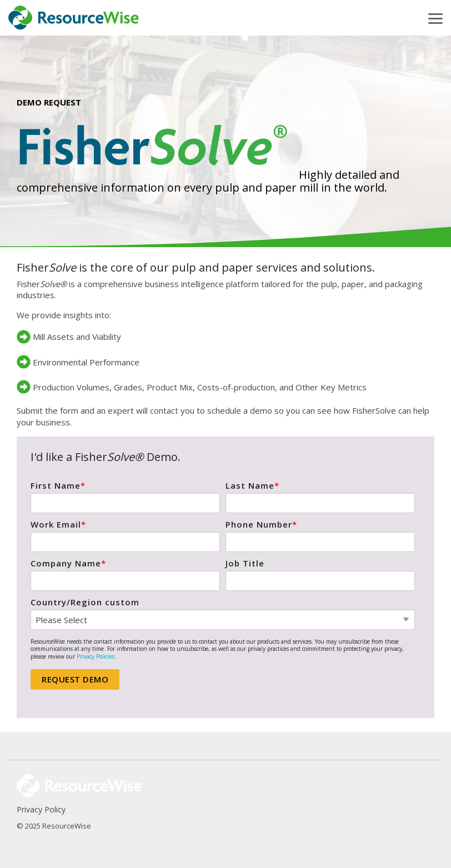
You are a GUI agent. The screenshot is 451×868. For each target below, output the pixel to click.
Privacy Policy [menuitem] (41, 809)
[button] (435, 18)
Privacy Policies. (96, 656)
